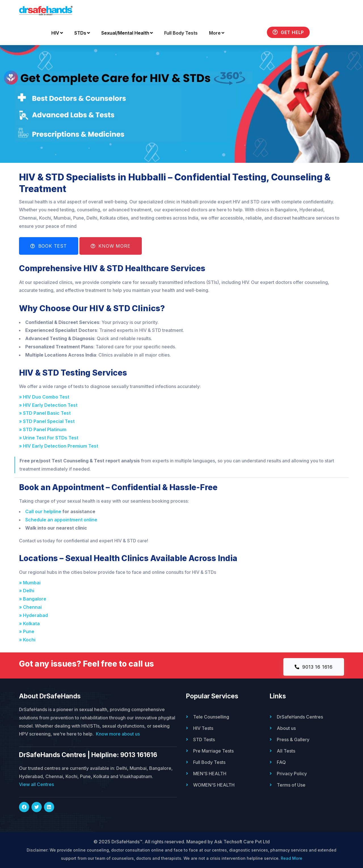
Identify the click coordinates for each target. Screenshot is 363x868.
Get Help (288, 32)
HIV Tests (203, 728)
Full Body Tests (181, 33)
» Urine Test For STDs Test (50, 438)
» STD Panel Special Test (48, 421)
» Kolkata (30, 623)
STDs (82, 33)
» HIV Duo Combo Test (45, 397)
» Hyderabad (35, 615)
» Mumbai (31, 583)
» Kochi (28, 640)
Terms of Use (291, 785)
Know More (111, 246)
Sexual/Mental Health (127, 33)
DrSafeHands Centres (300, 717)
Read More (292, 858)
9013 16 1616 (314, 667)
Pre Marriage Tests (213, 751)
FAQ (281, 762)
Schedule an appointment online (61, 520)
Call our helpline (43, 511)
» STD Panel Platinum (44, 429)
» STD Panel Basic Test (46, 413)
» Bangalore (34, 599)
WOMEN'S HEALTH (214, 785)
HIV (57, 33)
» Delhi (28, 591)
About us (286, 728)
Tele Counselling (211, 717)
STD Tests (204, 740)
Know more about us (118, 734)
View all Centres (36, 784)
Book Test (49, 246)
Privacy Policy (292, 774)
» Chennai (31, 607)
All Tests (286, 751)
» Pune (28, 631)
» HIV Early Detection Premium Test (60, 446)
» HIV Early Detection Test (49, 405)
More (217, 33)
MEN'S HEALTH (210, 774)
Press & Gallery (293, 740)
